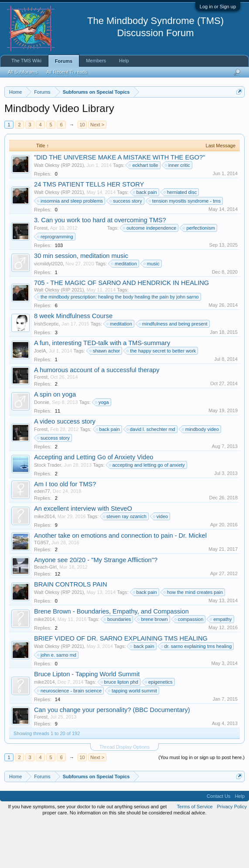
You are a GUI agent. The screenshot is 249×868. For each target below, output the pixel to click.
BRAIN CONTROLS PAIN (71, 630)
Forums (64, 61)
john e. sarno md (57, 701)
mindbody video (201, 475)
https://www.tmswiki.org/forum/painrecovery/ (84, 132)
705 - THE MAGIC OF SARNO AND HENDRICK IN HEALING (121, 328)
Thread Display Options (124, 793)
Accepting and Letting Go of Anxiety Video (94, 502)
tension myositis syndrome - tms (185, 246)
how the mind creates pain (194, 638)
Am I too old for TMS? (65, 529)
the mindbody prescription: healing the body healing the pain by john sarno (118, 342)
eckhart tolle (144, 210)
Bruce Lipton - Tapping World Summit (87, 720)
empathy (221, 665)
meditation (124, 309)
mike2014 (44, 562)
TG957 (41, 588)
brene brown (153, 665)
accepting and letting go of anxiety (147, 510)
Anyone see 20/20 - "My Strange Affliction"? (96, 606)
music (152, 309)
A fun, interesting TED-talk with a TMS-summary (102, 388)
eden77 (42, 536)
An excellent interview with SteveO (83, 554)
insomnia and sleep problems (70, 246)
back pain (145, 237)
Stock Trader (48, 510)
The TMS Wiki (26, 61)
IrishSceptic (46, 369)
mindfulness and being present (174, 369)
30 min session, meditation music (81, 301)
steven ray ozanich (125, 562)
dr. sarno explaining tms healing (197, 692)
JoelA (40, 396)
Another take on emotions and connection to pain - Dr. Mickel (120, 581)
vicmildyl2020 (48, 309)
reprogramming (56, 282)
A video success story (65, 467)
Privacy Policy (232, 852)
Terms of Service (195, 852)
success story (126, 246)
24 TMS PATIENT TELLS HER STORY (89, 230)
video (161, 562)
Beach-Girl (45, 613)
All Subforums (23, 72)
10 (82, 170)
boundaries (118, 665)
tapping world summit (133, 736)
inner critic (178, 210)
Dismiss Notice (237, 112)
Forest (41, 273)
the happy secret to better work (162, 396)
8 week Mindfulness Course (73, 361)
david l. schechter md (151, 475)
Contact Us (218, 842)
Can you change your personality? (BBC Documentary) (112, 756)
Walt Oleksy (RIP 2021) (59, 210)
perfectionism (199, 273)
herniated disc (181, 237)
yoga (102, 448)
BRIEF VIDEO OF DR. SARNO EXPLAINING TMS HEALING (121, 684)
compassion (189, 665)
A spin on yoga (55, 440)
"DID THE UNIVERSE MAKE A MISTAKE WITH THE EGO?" (119, 203)
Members (96, 61)
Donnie (42, 448)
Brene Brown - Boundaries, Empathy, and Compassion (111, 657)
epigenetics (159, 728)
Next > (97, 170)
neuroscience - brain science (70, 736)
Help (124, 61)
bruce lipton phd (120, 728)
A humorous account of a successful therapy (97, 415)
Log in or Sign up (218, 7)
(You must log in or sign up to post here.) (201, 803)
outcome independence (150, 273)
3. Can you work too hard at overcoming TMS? (100, 265)
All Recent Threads (67, 72)
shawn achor (105, 396)
